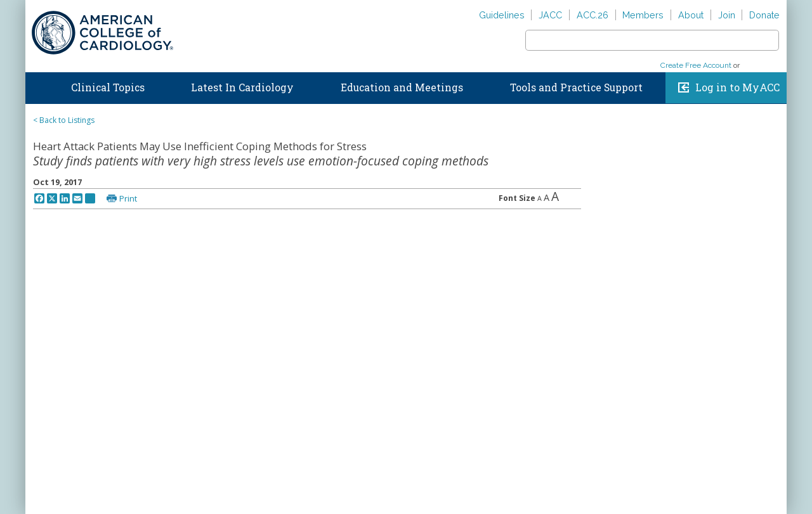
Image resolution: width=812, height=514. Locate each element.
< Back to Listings (64, 120)
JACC (550, 15)
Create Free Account (696, 65)
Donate (764, 15)
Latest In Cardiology (242, 87)
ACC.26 (593, 15)
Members (643, 15)
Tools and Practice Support (576, 87)
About (691, 15)
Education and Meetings (402, 87)
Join (727, 15)
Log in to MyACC (737, 87)
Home (37, 85)
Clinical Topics (108, 87)
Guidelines (502, 15)
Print (128, 198)
